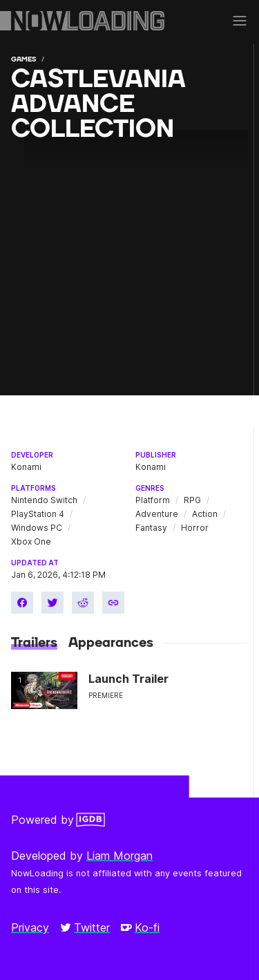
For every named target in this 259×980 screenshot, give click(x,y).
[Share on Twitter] (52, 603)
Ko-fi (140, 927)
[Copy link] (113, 603)
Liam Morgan (119, 856)
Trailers (34, 643)
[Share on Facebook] (22, 603)
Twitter (85, 927)
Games (23, 59)
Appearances (111, 643)
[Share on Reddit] (83, 603)
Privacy (30, 927)
